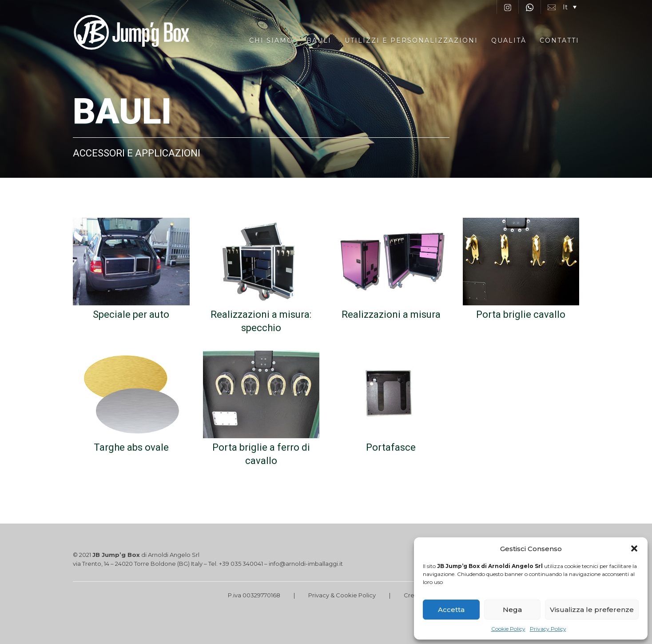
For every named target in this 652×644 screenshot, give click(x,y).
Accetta (451, 610)
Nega (512, 610)
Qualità (509, 40)
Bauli (319, 40)
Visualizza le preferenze (592, 610)
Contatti (559, 40)
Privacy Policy (548, 629)
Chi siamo (271, 40)
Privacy (319, 595)
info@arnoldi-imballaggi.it (306, 564)
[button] (634, 548)
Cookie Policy (508, 629)
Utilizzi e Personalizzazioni (411, 40)
